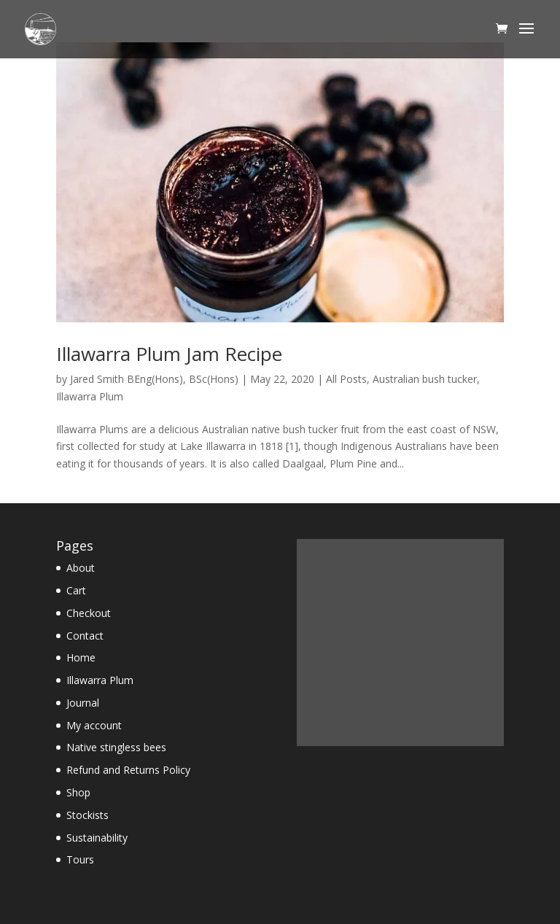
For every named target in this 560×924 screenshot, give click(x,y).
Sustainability (97, 838)
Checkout (89, 613)
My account (94, 725)
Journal (83, 703)
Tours (80, 859)
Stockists (87, 815)
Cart (76, 590)
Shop (78, 792)
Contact (85, 636)
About (81, 568)
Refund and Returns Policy (128, 770)
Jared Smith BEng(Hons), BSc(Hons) (154, 379)
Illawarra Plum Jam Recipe (169, 354)
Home (81, 657)
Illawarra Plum (90, 396)
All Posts (346, 379)
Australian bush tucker (425, 379)
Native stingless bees (116, 747)
